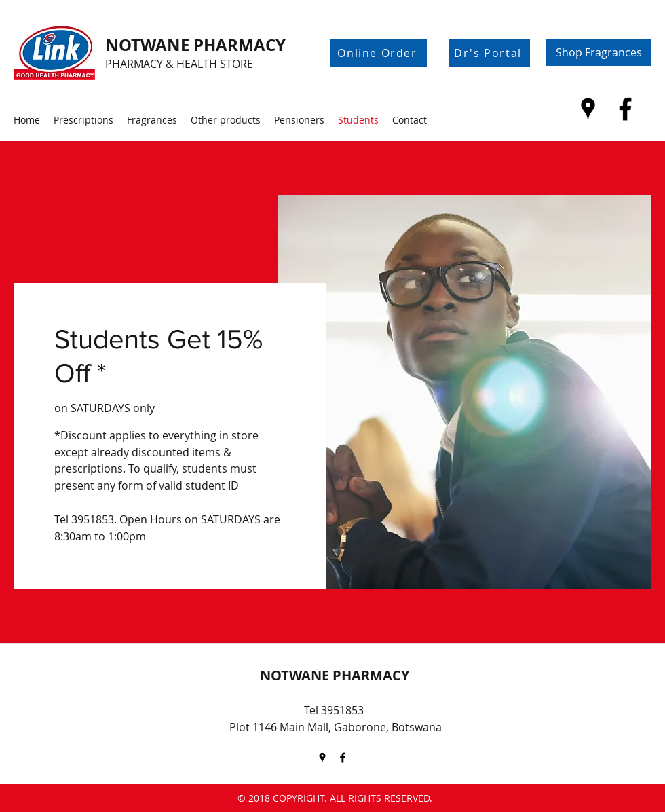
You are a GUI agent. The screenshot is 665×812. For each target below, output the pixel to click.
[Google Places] (588, 109)
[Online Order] (379, 53)
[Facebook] (625, 109)
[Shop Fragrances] (599, 52)
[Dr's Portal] (489, 53)
